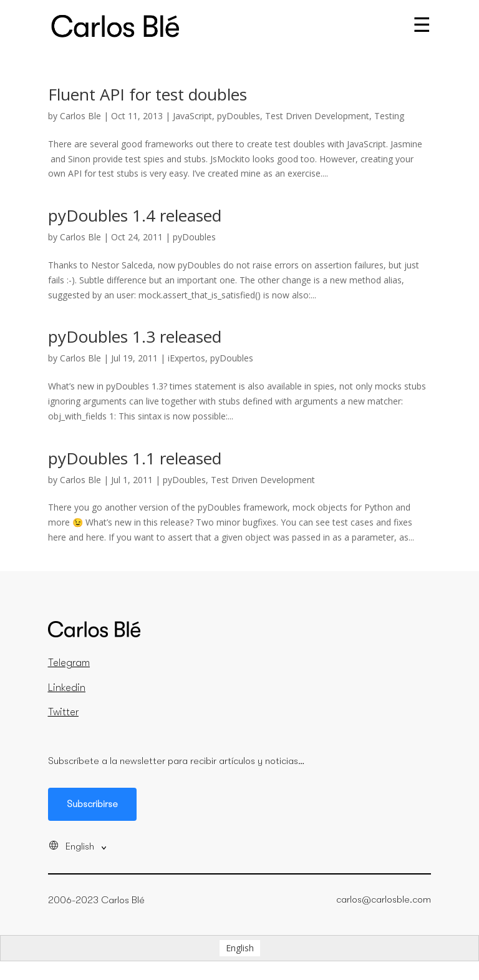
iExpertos (186, 358)
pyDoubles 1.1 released (135, 458)
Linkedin (67, 688)
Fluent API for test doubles (148, 94)
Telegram (69, 663)
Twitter (63, 712)
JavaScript (192, 116)
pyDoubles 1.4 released (135, 215)
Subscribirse (92, 804)
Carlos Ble (80, 116)
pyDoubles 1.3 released (135, 336)
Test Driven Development (317, 116)
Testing (389, 116)
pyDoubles (239, 116)
